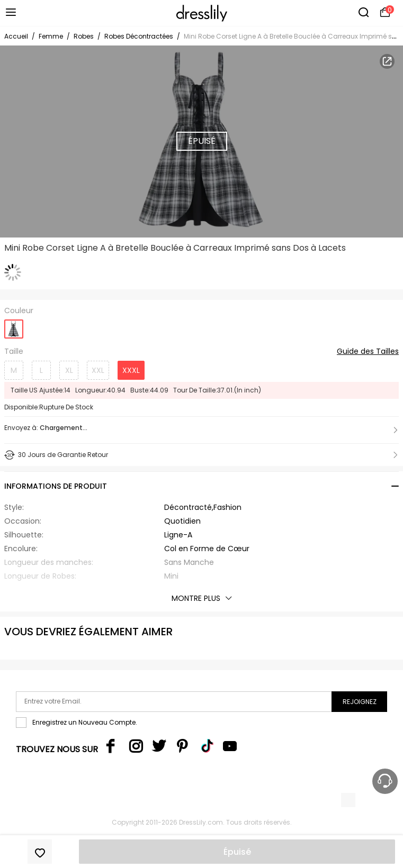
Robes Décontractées (139, 36)
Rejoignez (360, 702)
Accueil (16, 36)
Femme (51, 36)
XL (69, 370)
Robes (84, 36)
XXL (98, 370)
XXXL (131, 370)
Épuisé (237, 852)
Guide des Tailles (368, 352)
